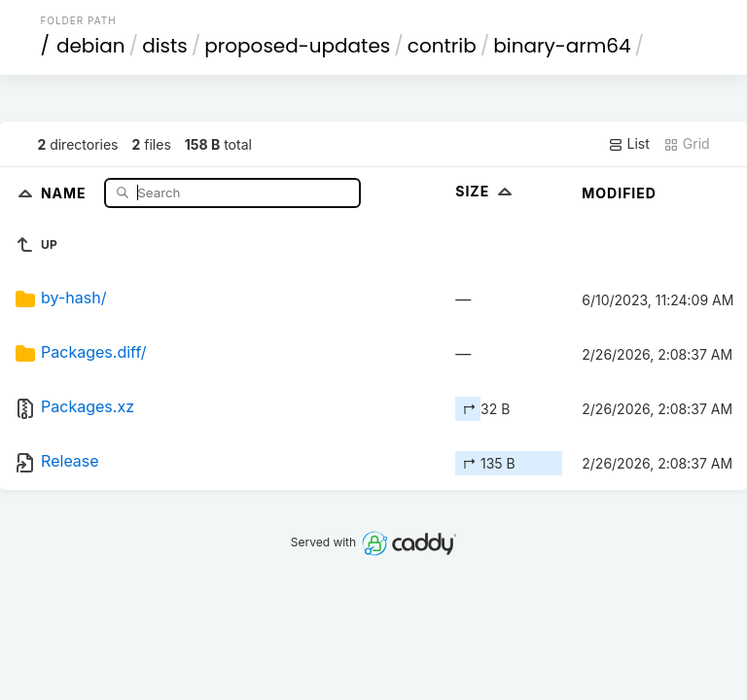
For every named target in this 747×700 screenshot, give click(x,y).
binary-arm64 (562, 46)
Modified (619, 193)
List (629, 144)
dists (165, 46)
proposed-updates (297, 46)
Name (66, 192)
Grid (687, 144)
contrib (442, 46)
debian (91, 46)
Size (486, 191)
